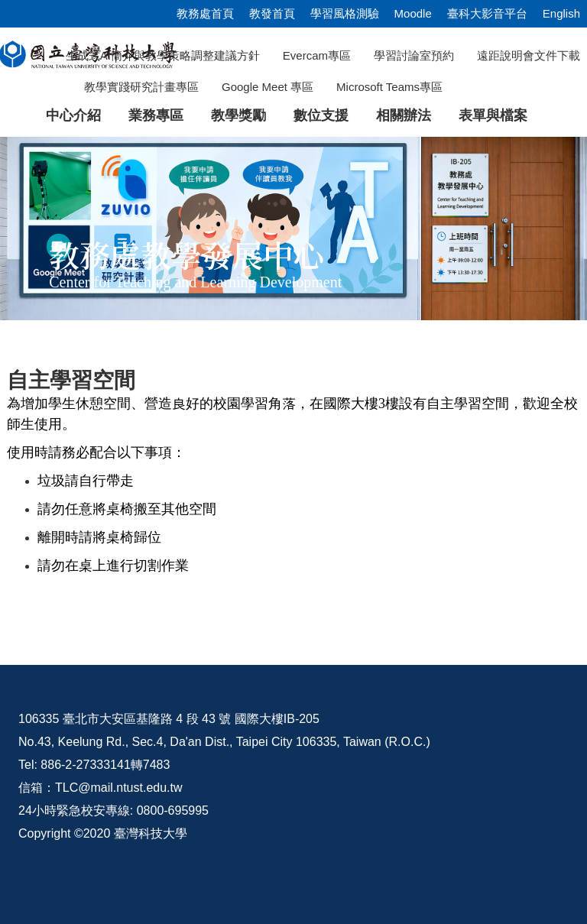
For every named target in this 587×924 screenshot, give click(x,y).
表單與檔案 (493, 115)
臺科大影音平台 (487, 13)
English (561, 13)
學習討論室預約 (414, 55)
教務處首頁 (205, 13)
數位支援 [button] (321, 115)
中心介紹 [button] (73, 115)
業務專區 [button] (156, 115)
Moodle (413, 13)
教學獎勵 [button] (238, 115)
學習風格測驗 (345, 13)
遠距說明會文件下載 (529, 55)
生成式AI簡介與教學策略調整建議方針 (163, 55)
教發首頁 (272, 13)
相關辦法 (404, 115)
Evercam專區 (317, 55)
